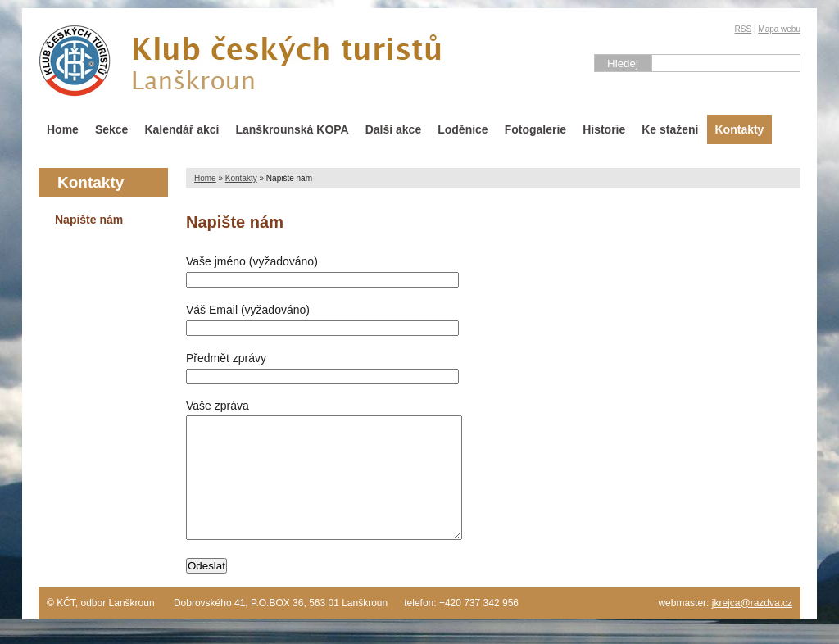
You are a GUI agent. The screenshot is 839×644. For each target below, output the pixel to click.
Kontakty (740, 129)
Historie (604, 129)
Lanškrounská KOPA (292, 129)
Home (63, 129)
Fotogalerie (535, 129)
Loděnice (463, 129)
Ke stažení (670, 129)
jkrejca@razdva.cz (752, 628)
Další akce (394, 129)
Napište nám (89, 220)
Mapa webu (779, 29)
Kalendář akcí (181, 129)
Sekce (111, 129)
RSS (744, 29)
